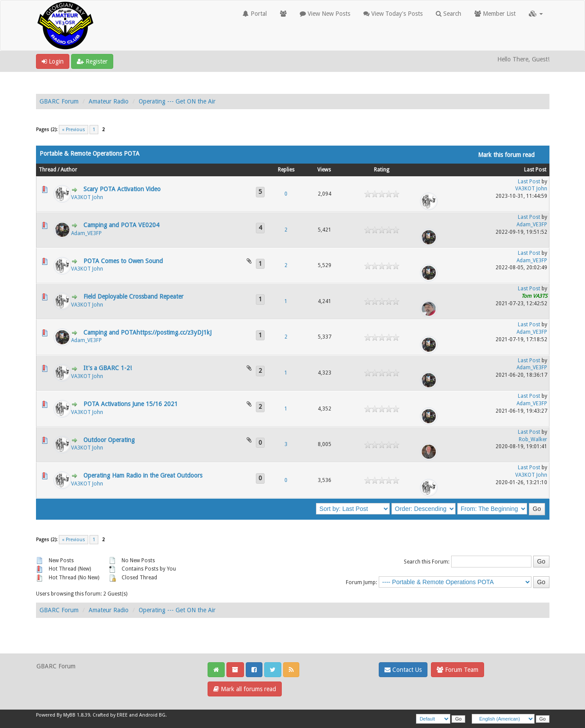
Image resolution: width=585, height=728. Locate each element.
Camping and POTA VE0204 (121, 225)
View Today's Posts (393, 14)
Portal (255, 14)
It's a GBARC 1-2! (108, 368)
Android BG (152, 715)
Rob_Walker (533, 439)
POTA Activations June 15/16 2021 (131, 404)
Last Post (535, 170)
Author (69, 170)
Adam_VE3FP (86, 233)
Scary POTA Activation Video (122, 189)
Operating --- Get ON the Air (177, 101)
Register (92, 61)
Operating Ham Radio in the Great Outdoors (143, 475)
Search (449, 14)
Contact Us (403, 670)
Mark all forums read (245, 689)
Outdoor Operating (109, 440)
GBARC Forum (59, 101)
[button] (536, 14)
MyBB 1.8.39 (77, 715)
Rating (382, 170)
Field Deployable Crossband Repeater (133, 296)
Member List (495, 14)
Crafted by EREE (110, 715)
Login (53, 61)
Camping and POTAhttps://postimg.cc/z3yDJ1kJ (147, 332)
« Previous (74, 130)
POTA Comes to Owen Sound (123, 261)
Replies (286, 170)
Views (324, 170)
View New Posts (325, 14)
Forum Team (458, 670)
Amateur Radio (109, 101)
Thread (47, 170)
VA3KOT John (87, 197)
